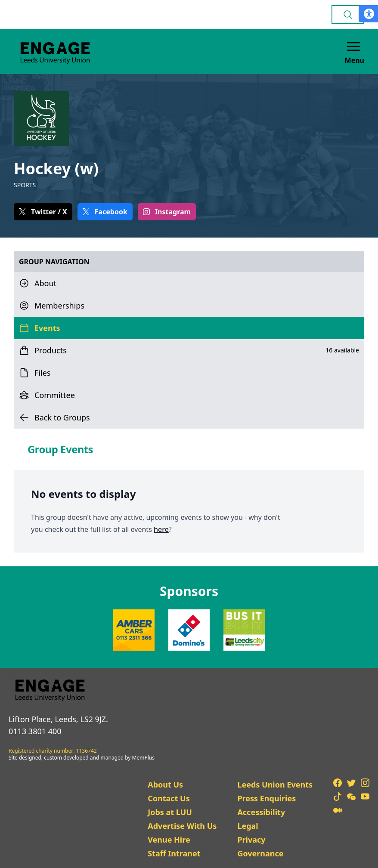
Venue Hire (169, 840)
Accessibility (261, 812)
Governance (260, 853)
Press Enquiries (266, 798)
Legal (248, 826)
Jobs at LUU (170, 812)
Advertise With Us (182, 826)
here (161, 529)
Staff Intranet (174, 853)
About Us (165, 785)
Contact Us (169, 798)
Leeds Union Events (275, 785)
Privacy (251, 840)
